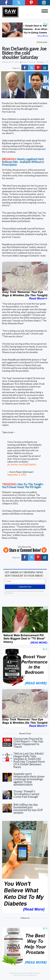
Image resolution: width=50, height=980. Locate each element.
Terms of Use (25, 975)
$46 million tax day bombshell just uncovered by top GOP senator (28, 809)
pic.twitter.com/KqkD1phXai (22, 464)
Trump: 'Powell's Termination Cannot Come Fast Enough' (26, 794)
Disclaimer (34, 975)
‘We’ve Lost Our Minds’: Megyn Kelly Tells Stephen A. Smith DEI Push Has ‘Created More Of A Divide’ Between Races (29, 760)
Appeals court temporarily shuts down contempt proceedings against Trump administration (29, 779)
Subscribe (43, 42)
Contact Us (16, 975)
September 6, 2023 (17, 475)
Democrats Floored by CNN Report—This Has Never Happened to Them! (28, 743)
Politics (42, 62)
